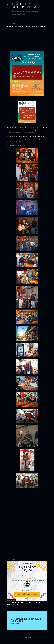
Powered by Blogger (27, 637)
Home (13, 17)
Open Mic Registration (21, 17)
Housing (30, 17)
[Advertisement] (27, 545)
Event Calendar (38, 17)
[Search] (46, 4)
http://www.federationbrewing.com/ (17, 145)
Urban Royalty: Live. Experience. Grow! (24, 6)
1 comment (12, 607)
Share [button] (8, 494)
